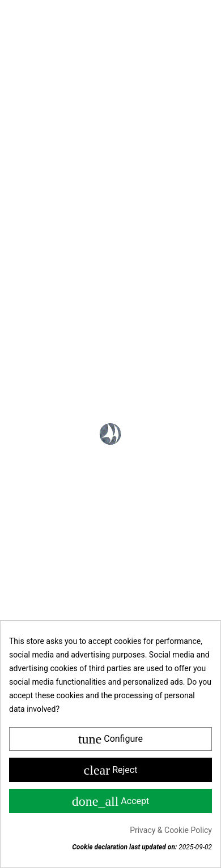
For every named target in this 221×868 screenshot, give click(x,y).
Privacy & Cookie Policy (171, 830)
